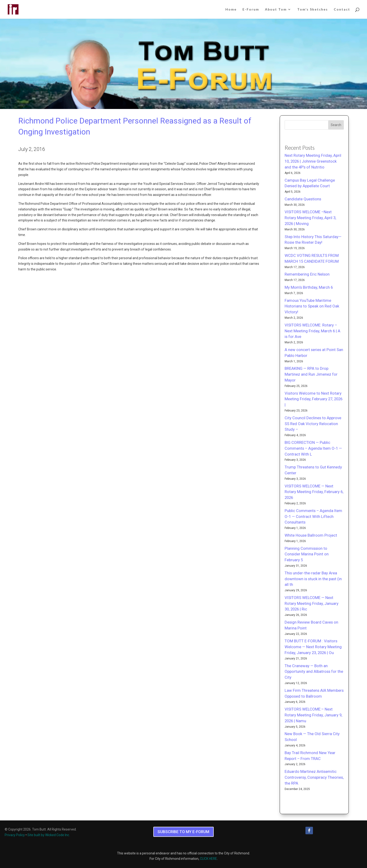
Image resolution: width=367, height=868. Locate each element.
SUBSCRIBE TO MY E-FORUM (183, 832)
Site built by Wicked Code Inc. (49, 835)
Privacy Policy (15, 835)
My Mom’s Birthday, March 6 (309, 287)
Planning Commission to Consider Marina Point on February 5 (307, 554)
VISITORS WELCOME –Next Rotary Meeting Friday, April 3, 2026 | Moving (310, 218)
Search (336, 125)
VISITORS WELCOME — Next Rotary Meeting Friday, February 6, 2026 (314, 492)
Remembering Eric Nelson (307, 274)
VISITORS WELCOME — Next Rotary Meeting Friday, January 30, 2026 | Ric (312, 603)
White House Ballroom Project (311, 535)
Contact (342, 9)
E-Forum (251, 9)
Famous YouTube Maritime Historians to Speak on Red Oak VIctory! (312, 306)
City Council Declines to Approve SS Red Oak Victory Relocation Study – (313, 424)
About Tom (276, 9)
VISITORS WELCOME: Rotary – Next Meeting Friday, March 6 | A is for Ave (312, 331)
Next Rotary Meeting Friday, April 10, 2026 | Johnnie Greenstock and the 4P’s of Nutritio (313, 161)
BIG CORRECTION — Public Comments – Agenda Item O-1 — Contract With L (313, 448)
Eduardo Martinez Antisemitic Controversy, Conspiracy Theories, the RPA (314, 777)
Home (231, 9)
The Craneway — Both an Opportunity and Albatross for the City (314, 672)
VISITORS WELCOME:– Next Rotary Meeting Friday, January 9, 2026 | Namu (313, 715)
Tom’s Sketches (313, 9)
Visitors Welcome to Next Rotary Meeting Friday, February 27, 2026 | (314, 399)
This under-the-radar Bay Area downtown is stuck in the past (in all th (313, 579)
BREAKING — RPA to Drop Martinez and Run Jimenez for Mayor (311, 374)
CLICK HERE (208, 859)
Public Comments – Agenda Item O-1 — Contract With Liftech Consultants (313, 516)
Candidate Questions (303, 199)
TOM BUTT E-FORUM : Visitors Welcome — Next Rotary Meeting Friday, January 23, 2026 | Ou (313, 647)
